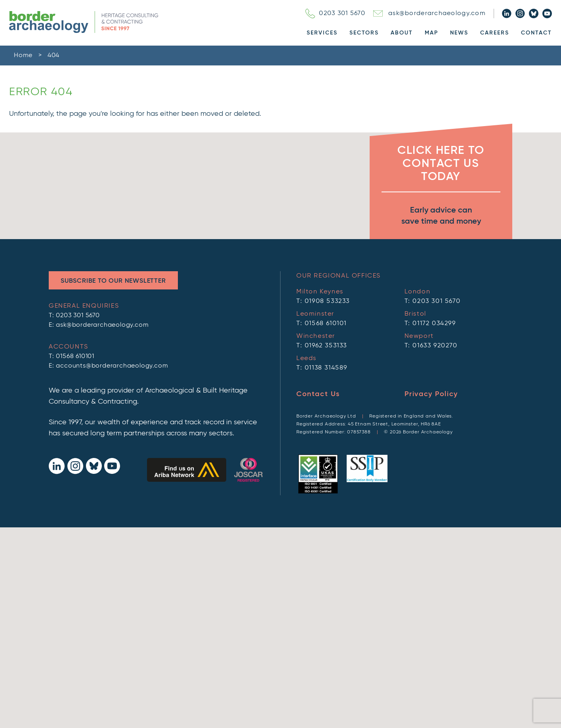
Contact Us (318, 394)
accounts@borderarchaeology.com (112, 366)
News (459, 33)
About (402, 33)
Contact (536, 33)
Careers (495, 33)
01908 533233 (327, 301)
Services (322, 33)
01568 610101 (75, 356)
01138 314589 (326, 368)
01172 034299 (434, 324)
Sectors (364, 33)
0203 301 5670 (335, 13)
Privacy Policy (431, 394)
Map (431, 33)
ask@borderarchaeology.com (429, 13)
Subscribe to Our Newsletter (113, 281)
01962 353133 (326, 346)
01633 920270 (435, 346)
